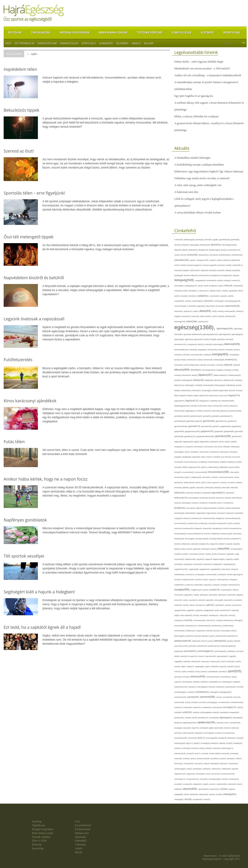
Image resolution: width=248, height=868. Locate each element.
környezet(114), (236, 528)
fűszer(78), (208, 411)
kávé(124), (220, 498)
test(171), (202, 738)
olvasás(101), (214, 615)
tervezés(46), (193, 738)
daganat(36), (201, 306)
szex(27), (219, 697)
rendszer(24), (205, 662)
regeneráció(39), (211, 656)
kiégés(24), (200, 508)
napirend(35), (213, 595)
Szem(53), (240, 687)
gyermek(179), (195, 426)
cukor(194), (209, 301)
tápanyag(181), (226, 718)
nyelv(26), (229, 605)
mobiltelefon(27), (180, 585)
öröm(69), (209, 631)
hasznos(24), (219, 447)
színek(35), (195, 702)
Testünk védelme (150, 33)
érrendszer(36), (208, 360)
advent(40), (209, 240)
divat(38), (221, 311)
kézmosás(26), (191, 508)
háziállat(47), (195, 452)
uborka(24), (187, 759)
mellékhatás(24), (180, 575)
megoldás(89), (216, 569)
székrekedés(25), (231, 687)
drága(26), (178, 316)
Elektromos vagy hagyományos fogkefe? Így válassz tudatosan (209, 171)
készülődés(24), (228, 503)
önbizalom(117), (192, 626)
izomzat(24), (231, 483)
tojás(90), (223, 743)
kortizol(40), (178, 528)
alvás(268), (193, 255)
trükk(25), (202, 748)
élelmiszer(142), (181, 344)
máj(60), (236, 559)
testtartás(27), (232, 738)
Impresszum (210, 856)
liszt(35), (215, 554)
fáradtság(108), (187, 380)
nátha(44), (202, 600)
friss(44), (226, 406)
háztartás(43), (215, 452)
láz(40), (184, 549)
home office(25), (226, 457)
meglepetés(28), (205, 569)
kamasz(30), (190, 493)
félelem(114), (180, 385)
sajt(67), (184, 667)
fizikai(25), (190, 396)
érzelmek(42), (179, 365)
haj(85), (197, 442)
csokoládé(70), (180, 301)
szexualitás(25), (228, 697)
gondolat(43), (216, 416)
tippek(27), (198, 743)
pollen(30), (237, 641)
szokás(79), (179, 707)
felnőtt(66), (199, 385)
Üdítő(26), (239, 759)
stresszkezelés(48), (213, 677)
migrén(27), (213, 580)
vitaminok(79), (215, 789)
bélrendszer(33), (204, 275)
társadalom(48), (235, 723)
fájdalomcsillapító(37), (221, 375)
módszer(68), (198, 585)
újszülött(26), (215, 759)
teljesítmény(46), (189, 733)
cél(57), (219, 291)
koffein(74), (187, 518)
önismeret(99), (180, 631)
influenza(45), (235, 472)
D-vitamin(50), (192, 306)
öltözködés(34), (228, 620)
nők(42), (193, 605)
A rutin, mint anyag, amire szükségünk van (198, 185)
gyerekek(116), (222, 421)
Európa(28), (228, 370)
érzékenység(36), (219, 360)
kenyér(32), (178, 503)
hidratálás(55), (187, 457)
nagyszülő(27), (189, 595)
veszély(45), (179, 784)
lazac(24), (189, 549)
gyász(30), (199, 421)
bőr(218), (229, 286)
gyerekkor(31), (232, 421)
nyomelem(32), (237, 605)
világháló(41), (198, 784)
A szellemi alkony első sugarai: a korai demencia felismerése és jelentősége (209, 106)
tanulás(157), (204, 718)
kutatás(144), (204, 544)
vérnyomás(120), (193, 779)
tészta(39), (240, 738)
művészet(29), (179, 595)
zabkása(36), (194, 794)
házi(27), (188, 452)
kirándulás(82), (191, 513)
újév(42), (194, 759)
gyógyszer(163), (208, 431)
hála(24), (228, 442)
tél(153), (228, 728)
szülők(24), (197, 712)
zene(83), (219, 794)
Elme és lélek (182, 33)
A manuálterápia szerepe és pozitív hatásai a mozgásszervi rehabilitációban (206, 86)
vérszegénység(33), (215, 779)
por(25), (186, 646)
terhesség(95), (209, 733)
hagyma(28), (179, 442)
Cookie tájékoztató (230, 856)
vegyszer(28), (191, 774)
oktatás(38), (235, 610)
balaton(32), (205, 270)
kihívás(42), (222, 508)
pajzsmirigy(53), (180, 636)
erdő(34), (184, 360)
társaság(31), (179, 728)
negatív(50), (210, 600)
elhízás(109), (213, 350)
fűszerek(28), (216, 411)
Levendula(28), (194, 554)
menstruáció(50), (211, 575)
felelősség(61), (190, 385)
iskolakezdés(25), (189, 483)
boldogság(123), (191, 286)
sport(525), (235, 671)
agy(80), (216, 240)
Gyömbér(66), (179, 436)
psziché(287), (191, 651)
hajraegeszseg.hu (212, 859)
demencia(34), (221, 306)
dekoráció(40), (211, 306)
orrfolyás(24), (179, 620)
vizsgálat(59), (179, 794)
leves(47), (202, 554)
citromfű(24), (192, 296)
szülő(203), (188, 712)
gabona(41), (225, 411)
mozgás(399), (183, 589)
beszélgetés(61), (227, 275)
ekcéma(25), (230, 339)
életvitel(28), (194, 350)
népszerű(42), (229, 600)
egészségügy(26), (237, 334)
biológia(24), (228, 280)
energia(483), (221, 354)
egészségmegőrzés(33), (211, 334)
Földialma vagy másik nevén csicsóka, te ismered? (202, 178)
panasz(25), (198, 636)
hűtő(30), (185, 467)
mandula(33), (179, 564)
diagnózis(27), (189, 311)
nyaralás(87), (220, 605)
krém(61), (178, 544)
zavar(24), (212, 794)
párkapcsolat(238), (183, 641)
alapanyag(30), (195, 245)
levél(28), (185, 554)
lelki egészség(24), (237, 549)
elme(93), (222, 350)
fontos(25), (194, 406)
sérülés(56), (215, 667)
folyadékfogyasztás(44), (182, 406)
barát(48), (229, 270)
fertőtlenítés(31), (186, 391)
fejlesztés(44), (219, 380)
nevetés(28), (179, 605)
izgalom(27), (216, 483)
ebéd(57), (208, 316)
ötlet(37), (234, 631)
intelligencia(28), (197, 477)
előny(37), (237, 350)
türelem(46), (179, 759)
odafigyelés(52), (209, 610)
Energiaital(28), (234, 355)
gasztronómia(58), (235, 411)
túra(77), (198, 754)
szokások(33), (188, 707)
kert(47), (220, 503)
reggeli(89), (179, 662)
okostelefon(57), (225, 610)
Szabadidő (106, 43)
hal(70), (222, 442)
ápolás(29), (227, 260)
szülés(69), (178, 712)
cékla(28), (213, 291)
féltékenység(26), (220, 385)
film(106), (232, 391)
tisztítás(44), (215, 743)
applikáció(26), (236, 260)
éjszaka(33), (221, 339)
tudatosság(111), (227, 748)
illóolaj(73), (178, 472)
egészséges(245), (225, 329)
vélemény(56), (201, 774)
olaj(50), (177, 615)
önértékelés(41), (217, 626)
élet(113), (201, 344)
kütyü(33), (230, 544)
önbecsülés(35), (180, 626)
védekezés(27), (217, 769)
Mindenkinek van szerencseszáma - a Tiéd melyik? (202, 68)
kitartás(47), (231, 513)
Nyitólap (15, 33)
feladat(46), (239, 380)
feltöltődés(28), (231, 385)
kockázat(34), (239, 513)
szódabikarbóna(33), (237, 702)
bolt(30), (200, 286)
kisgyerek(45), (201, 513)
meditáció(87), (218, 564)
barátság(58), (179, 275)
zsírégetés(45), (198, 799)
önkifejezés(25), (191, 631)
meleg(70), (235, 569)
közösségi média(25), (202, 539)
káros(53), (212, 498)
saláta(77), (191, 667)
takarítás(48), (225, 712)
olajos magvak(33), (187, 615)
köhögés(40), (198, 528)
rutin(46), (178, 667)
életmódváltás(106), (182, 350)
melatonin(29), (226, 569)
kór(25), (230, 523)
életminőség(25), (219, 344)
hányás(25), (190, 447)
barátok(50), (236, 270)
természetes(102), (181, 738)
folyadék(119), (216, 401)
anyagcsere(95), (203, 260)
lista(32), (209, 554)
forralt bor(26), (203, 406)
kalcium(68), (226, 488)
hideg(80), (178, 457)
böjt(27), (222, 286)
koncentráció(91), (181, 523)
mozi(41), (206, 590)
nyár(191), (210, 605)
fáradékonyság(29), (235, 375)
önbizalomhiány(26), (205, 626)
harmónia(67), (199, 447)
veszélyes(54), (188, 784)
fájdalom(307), (206, 375)
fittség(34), (183, 396)
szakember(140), (181, 687)
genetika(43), (179, 416)
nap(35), (197, 595)
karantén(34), (204, 498)
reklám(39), (187, 662)
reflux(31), (202, 656)
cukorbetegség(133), (233, 301)
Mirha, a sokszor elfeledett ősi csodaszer (197, 116)
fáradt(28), (178, 380)
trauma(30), (195, 748)
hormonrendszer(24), (191, 462)
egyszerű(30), (199, 339)
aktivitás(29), (185, 245)
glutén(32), (187, 416)
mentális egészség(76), (235, 575)
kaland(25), (218, 488)
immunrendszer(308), (219, 472)
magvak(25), (201, 559)
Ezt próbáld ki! (25, 43)
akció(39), (178, 245)
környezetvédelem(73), (196, 534)
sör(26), (198, 672)
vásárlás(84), (197, 769)
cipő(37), (177, 296)
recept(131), (193, 656)
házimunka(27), (205, 452)
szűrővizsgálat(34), (206, 712)
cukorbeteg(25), (219, 301)
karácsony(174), (181, 498)
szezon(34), (237, 697)
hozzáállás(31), (203, 462)
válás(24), (207, 764)
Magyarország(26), (219, 559)
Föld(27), (210, 406)
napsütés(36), (231, 595)
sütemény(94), (187, 682)
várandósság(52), (180, 769)
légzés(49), (197, 549)
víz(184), (224, 789)
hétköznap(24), (225, 452)
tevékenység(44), (180, 743)
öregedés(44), (201, 631)
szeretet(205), (193, 697)
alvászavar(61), (204, 255)
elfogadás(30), (203, 350)
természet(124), (229, 733)
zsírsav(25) (207, 799)
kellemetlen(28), (237, 498)
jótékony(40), (210, 488)
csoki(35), (230, 296)
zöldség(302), (230, 794)
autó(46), (229, 265)
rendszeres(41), (215, 662)
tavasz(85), (187, 728)
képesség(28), (187, 503)
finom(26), (239, 391)
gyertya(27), (217, 426)
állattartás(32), (194, 250)
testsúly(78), (223, 738)
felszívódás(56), (209, 385)
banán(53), (221, 270)
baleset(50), (213, 270)
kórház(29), (237, 523)
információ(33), (179, 477)
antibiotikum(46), (237, 255)
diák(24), (196, 311)
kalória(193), (180, 493)
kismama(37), (222, 513)
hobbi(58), (217, 457)
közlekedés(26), (180, 539)
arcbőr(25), (184, 265)
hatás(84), (227, 447)
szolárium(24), (197, 707)
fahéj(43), (195, 375)
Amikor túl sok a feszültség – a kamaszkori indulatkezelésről (208, 75)
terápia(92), (199, 733)
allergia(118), (204, 250)
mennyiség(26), (200, 575)
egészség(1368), (195, 327)
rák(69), (177, 656)
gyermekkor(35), (207, 426)
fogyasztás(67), (180, 401)
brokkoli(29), (179, 291)
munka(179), (215, 590)
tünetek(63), (234, 754)
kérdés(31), (196, 503)
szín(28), (188, 702)
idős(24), (232, 467)
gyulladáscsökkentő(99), (206, 436)
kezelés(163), (180, 508)
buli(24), (186, 291)
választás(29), (215, 764)
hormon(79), (236, 457)
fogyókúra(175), (192, 401)
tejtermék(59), (219, 728)
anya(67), (193, 260)
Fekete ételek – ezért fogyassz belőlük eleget (199, 62)
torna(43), (230, 743)
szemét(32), (191, 692)
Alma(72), (225, 250)
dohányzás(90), (230, 311)
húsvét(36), (178, 467)
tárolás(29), (220, 723)
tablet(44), (216, 712)
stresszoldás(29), (226, 677)
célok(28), (225, 291)
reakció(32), (184, 656)
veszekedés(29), (234, 779)
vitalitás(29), (178, 789)
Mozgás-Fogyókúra (75, 33)
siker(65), (231, 667)
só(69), (184, 672)
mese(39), (198, 580)
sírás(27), (237, 667)
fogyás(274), (234, 395)
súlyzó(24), (178, 682)
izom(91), (224, 483)
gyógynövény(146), (193, 431)
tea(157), (196, 728)
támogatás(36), (234, 712)
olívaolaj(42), (204, 615)
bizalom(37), (236, 280)
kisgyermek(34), (211, 513)
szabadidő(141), (215, 682)
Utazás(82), (231, 759)
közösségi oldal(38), (216, 539)
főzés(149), (218, 406)
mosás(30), (216, 585)
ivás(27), (204, 483)
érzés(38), (203, 365)
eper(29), (178, 360)
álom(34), (184, 255)
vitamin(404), (190, 789)
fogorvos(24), (224, 396)
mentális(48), (222, 575)
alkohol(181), (216, 245)
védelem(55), (227, 769)
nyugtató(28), (191, 610)
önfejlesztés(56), (228, 626)
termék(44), (219, 733)
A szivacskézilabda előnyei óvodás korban (197, 213)
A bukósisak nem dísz (186, 192)
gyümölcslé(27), (237, 436)
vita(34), (240, 784)
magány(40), (230, 554)
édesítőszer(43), (230, 316)
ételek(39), (237, 365)
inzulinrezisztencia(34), (226, 477)
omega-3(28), (224, 615)
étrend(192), (196, 370)
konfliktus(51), (203, 523)
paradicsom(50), (221, 636)
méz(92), (205, 580)
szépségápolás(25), (226, 692)
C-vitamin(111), (203, 291)
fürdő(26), (200, 411)
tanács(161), (180, 718)
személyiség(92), (181, 692)
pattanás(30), (197, 641)
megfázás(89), (194, 569)
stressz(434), (199, 676)
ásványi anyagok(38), (210, 265)
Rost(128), (231, 662)
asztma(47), (222, 265)
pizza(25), (230, 641)
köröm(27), (208, 534)
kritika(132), (186, 544)
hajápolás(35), (205, 442)
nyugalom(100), (180, 610)
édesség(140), (180, 322)
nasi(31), (186, 600)
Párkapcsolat (69, 43)
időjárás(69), (224, 467)
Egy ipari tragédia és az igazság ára (194, 96)
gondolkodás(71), (227, 416)
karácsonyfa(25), (194, 498)
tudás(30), (209, 748)
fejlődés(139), (229, 380)
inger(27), (188, 477)
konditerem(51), (193, 523)
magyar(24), (209, 559)
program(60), (179, 651)
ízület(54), (239, 483)
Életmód (208, 33)
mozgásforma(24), (197, 590)
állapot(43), (178, 250)
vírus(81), (213, 784)
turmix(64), (205, 754)
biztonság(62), (179, 286)
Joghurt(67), (201, 488)
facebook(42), (187, 375)
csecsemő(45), (215, 296)
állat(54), (185, 250)
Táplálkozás (41, 33)
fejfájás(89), (209, 380)
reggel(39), (233, 656)
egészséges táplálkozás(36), (193, 334)
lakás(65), (237, 544)
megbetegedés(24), (230, 564)
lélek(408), (224, 549)
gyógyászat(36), (226, 426)
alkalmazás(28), (205, 245)
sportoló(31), (179, 677)
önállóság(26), (238, 620)
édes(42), (221, 316)
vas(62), (190, 769)
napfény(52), (204, 595)
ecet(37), (215, 316)
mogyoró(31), (208, 585)
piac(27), (211, 641)
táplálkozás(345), (207, 722)
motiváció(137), (234, 585)
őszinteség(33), (226, 631)
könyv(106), (208, 528)
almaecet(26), (233, 250)
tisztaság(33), (206, 743)
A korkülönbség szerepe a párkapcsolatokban (199, 165)
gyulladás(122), (191, 436)
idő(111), (205, 467)
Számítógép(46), (203, 687)
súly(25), (234, 677)
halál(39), (234, 442)
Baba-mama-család (113, 33)
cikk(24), (240, 291)
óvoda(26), (219, 620)
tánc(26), (195, 718)
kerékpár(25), (204, 503)
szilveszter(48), (180, 702)
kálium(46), (234, 488)
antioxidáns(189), (182, 260)
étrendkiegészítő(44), (209, 370)
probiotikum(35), (202, 646)
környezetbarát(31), (181, 534)
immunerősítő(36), (201, 472)
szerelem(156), (181, 697)
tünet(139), (226, 754)
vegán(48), (235, 769)
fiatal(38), (216, 391)
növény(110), (201, 605)
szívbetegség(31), (213, 702)
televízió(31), (179, 733)
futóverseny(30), (180, 411)
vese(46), (225, 779)
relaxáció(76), (196, 662)
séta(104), (223, 667)
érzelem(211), (231, 360)
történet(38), (187, 748)
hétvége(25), (234, 452)
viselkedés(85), (222, 784)
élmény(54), (229, 350)
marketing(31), (188, 564)
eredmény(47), (192, 360)
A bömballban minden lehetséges (192, 158)
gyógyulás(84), (230, 431)
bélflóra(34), (195, 275)
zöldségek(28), (179, 799)
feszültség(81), (207, 391)
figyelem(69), (224, 391)
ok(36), (217, 610)
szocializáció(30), (224, 702)
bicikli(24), (220, 280)
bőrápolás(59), (238, 286)
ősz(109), (217, 631)
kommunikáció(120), (233, 518)
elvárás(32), (178, 355)
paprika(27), (206, 636)
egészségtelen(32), (225, 334)
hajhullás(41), (214, 442)
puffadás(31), (232, 651)
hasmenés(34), (209, 447)
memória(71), (190, 575)
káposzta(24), (230, 493)
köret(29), (226, 528)
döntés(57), (240, 311)
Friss (8, 43)
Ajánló (136, 43)
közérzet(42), (237, 534)
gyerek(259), (209, 421)
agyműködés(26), (225, 240)
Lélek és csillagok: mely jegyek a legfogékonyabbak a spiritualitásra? (204, 202)
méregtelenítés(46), (188, 580)
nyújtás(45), (199, 610)
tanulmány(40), (214, 718)
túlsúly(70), (191, 754)
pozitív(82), (193, 646)
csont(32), (188, 301)
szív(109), (203, 702)
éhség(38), (213, 339)
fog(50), (197, 396)
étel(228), (229, 365)
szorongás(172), (230, 707)
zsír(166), (188, 799)
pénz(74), (205, 641)
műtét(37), (236, 590)
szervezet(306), (208, 697)
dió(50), (215, 311)
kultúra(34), (195, 544)
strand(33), (187, 677)
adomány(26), (200, 240)
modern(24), (190, 585)
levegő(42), (178, 554)
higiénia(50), (197, 457)
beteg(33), (236, 275)
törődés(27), (178, 748)
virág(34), (206, 784)
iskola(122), (179, 483)
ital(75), (198, 483)
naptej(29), (240, 595)
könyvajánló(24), (218, 528)
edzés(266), (192, 321)
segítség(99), (200, 667)
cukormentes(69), (181, 306)
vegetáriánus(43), (180, 774)
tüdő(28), (218, 754)
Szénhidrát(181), (203, 692)
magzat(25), (229, 559)
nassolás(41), (194, 600)
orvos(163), (188, 620)
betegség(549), (185, 280)
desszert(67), (179, 311)
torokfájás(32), (238, 743)
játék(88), (186, 488)
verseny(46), (204, 779)
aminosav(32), (214, 255)
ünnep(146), (189, 764)
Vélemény (122, 43)
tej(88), (211, 728)
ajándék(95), (235, 240)
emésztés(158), (197, 355)
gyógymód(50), (180, 431)
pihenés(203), (221, 641)
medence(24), (208, 564)
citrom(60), (184, 296)
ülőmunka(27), (179, 764)
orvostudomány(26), (200, 620)
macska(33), (222, 554)
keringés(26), (213, 503)
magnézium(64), (191, 559)
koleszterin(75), (197, 518)
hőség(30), (223, 462)
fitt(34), (177, 396)
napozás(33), (222, 595)
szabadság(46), (227, 682)
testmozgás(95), (212, 738)
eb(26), (202, 316)
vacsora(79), (199, 764)
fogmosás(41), (214, 396)
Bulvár (149, 43)
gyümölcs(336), (224, 436)
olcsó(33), (196, 615)
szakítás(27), (193, 687)
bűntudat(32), (193, 291)
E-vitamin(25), (195, 316)
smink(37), (178, 672)
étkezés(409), (183, 370)
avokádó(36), (237, 265)
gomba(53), (207, 416)
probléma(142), (214, 646)
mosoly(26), (224, 585)
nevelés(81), (238, 600)
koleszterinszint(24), (209, 518)
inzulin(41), (215, 477)
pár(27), (213, 636)
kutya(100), (214, 544)
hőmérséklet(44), (214, 462)
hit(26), (203, 457)
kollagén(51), (220, 518)
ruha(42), (238, 662)
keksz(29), (228, 498)
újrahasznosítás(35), (204, 759)
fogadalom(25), (204, 396)
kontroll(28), (212, 523)
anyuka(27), (213, 260)
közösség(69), (190, 539)
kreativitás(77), (236, 539)
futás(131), (234, 406)
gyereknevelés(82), (181, 426)
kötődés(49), (216, 534)
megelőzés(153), (181, 569)
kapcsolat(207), (219, 493)
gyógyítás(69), (236, 426)
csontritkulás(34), (198, 301)
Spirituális (89, 43)
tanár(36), (188, 718)
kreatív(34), (227, 539)
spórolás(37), (224, 672)
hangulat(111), (180, 447)
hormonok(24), (179, 462)
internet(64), (207, 477)
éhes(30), (206, 339)
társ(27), (227, 723)
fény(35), (239, 385)
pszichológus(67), (221, 651)
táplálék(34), (179, 723)
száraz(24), (212, 687)
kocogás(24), (179, 518)
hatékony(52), (235, 447)
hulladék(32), (232, 462)
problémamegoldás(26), (228, 646)
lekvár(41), (214, 549)
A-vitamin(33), (179, 240)
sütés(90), (197, 682)
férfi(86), (178, 391)
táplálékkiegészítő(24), (190, 723)
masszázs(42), (198, 564)
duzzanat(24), (186, 316)
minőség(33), (233, 580)
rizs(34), (224, 662)
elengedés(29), (193, 344)
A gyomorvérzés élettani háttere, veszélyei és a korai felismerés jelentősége (209, 127)
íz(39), (209, 483)
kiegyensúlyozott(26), (210, 508)
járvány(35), (178, 488)
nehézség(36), (219, 600)
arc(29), (177, 265)
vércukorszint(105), (228, 774)
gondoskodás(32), (180, 421)
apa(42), (220, 260)
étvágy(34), (220, 370)
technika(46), (204, 728)
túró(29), (212, 754)
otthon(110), (211, 620)
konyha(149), (222, 523)
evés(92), (236, 370)
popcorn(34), (179, 646)
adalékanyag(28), (190, 240)
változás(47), (224, 764)
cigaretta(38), (233, 291)
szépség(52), (214, 692)
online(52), (232, 615)
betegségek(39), (201, 280)
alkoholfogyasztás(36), (230, 245)
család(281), (203, 296)
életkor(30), (209, 344)
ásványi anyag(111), (195, 265)
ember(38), (186, 355)
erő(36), (200, 360)
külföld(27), (222, 544)
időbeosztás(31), (214, 467)
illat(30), (237, 467)
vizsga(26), (232, 789)
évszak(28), (178, 375)
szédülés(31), (221, 687)
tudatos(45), (217, 748)
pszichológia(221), (206, 651)
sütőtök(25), (205, 682)
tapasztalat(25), (238, 718)
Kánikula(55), (207, 493)
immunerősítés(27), (189, 472)
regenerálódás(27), (223, 656)
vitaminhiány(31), (204, 789)
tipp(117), (190, 743)
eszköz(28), (220, 365)
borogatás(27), (214, 286)
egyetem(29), (189, 339)
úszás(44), (223, 759)
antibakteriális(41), (226, 255)
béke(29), (187, 275)
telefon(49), (235, 728)
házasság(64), (179, 452)
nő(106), (186, 605)
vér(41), (209, 774)
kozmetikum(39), (188, 528)
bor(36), (206, 286)
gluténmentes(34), (197, 416)
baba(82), (186, 270)
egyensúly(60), (180, 339)
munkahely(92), (227, 590)
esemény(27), (212, 365)
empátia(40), (208, 355)
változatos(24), (234, 764)
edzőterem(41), (203, 322)
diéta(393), (206, 311)
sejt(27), (208, 667)
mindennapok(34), (223, 580)
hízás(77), (210, 457)
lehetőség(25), (206, 549)
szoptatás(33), (207, 707)
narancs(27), (179, 600)
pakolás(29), (190, 636)
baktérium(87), (195, 271)
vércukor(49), (216, 774)
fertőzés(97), (197, 391)
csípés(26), (223, 296)
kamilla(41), (198, 493)
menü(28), (178, 580)
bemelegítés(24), (215, 275)
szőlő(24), (240, 707)
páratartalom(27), (232, 636)
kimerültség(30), (180, 513)
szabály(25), (236, 682)
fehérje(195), (199, 380)
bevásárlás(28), (212, 280)
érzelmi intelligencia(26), (192, 365)
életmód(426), (232, 344)
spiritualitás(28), (214, 672)
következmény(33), (227, 534)
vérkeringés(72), (180, 779)
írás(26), (237, 477)
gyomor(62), (239, 431)
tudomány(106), (180, 754)
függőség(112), (191, 411)
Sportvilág (232, 33)
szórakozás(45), (217, 707)
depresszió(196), (233, 306)
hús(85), (239, 462)
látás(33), (178, 549)
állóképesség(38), (215, 250)
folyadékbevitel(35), (228, 401)
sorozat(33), (191, 672)
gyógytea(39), (219, 431)
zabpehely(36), (204, 794)
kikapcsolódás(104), (233, 508)
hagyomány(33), (188, 442)
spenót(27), (204, 672)
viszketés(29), (232, 784)
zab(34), (187, 794)
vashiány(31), (207, 769)
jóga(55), (193, 488)
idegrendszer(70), (195, 467)
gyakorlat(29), (191, 421)
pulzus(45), (240, 651)
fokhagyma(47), (205, 401)
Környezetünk (47, 43)
